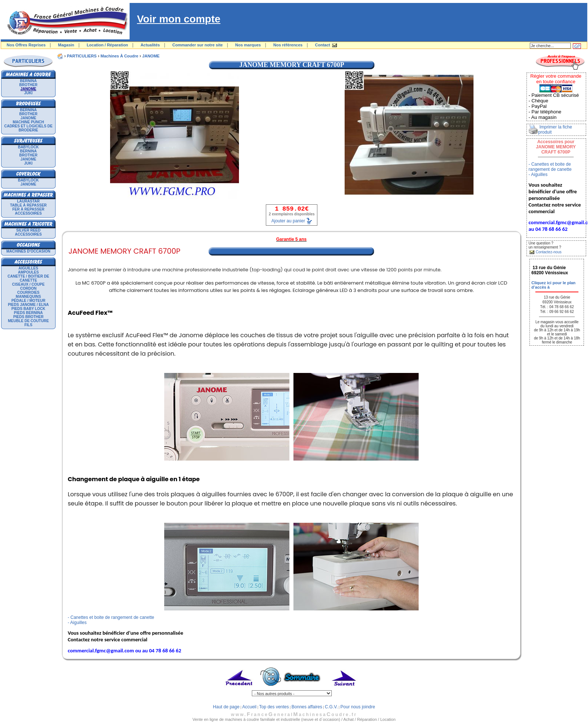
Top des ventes (274, 707)
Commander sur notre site (198, 45)
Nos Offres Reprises (26, 45)
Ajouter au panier (288, 221)
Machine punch (29, 122)
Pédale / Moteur (28, 301)
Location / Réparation (107, 45)
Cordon (28, 288)
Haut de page (226, 707)
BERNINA (28, 81)
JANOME (29, 118)
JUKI (29, 93)
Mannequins (28, 297)
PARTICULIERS (82, 56)
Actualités (150, 45)
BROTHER (28, 85)
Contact (323, 45)
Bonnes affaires (307, 707)
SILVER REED (28, 230)
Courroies (29, 292)
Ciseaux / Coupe (28, 284)
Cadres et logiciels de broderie (28, 128)
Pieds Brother (28, 317)
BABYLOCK (29, 147)
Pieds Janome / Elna (28, 305)
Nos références (288, 45)
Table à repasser (28, 205)
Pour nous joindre (358, 707)
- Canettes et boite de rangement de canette (111, 617)
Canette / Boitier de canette (29, 278)
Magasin (66, 45)
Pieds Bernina (28, 313)
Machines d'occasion (28, 251)
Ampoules (29, 272)
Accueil (249, 707)
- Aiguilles (77, 623)
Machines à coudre (119, 56)
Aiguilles (28, 268)
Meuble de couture (28, 321)
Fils (28, 325)
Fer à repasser (28, 209)
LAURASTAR (28, 201)
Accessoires (29, 213)
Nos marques (248, 45)
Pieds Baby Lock (28, 309)
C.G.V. (331, 707)
